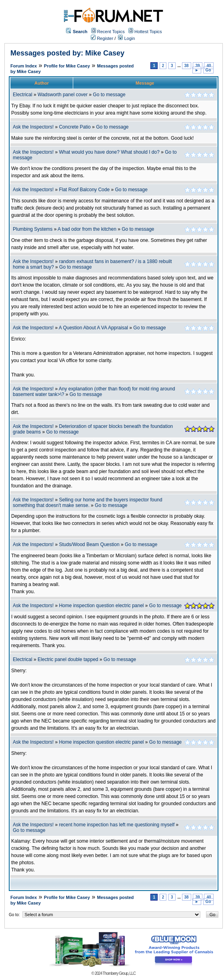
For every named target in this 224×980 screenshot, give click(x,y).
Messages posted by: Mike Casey (67, 53)
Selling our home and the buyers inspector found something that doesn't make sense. (88, 503)
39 (197, 66)
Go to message (109, 95)
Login (126, 38)
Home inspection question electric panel (101, 606)
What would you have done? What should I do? (109, 152)
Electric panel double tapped (68, 659)
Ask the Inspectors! (33, 127)
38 (187, 66)
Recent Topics (111, 32)
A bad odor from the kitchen (87, 229)
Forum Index (24, 66)
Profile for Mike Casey (67, 66)
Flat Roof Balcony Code (84, 190)
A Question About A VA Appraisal (93, 328)
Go (208, 70)
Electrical (23, 95)
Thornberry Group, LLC (119, 973)
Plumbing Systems (33, 229)
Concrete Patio (75, 127)
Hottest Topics (148, 32)
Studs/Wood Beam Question (89, 544)
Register (102, 38)
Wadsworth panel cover (63, 95)
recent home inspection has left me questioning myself (117, 825)
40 (209, 66)
